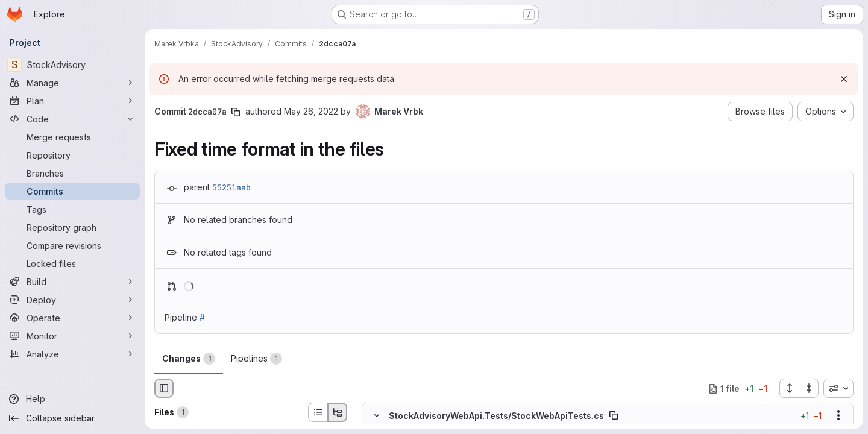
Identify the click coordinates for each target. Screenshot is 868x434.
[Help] (72, 399)
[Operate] (72, 318)
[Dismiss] (844, 79)
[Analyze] (72, 354)
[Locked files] (72, 263)
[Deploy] (72, 300)
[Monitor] (72, 336)
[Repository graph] (72, 227)
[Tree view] (338, 412)
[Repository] (72, 155)
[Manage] (72, 83)
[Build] (72, 281)
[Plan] (72, 101)
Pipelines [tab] (256, 359)
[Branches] (72, 173)
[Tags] (72, 209)
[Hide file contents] (377, 416)
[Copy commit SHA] (236, 112)
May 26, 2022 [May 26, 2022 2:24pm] (311, 111)
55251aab (231, 187)
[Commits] (72, 191)
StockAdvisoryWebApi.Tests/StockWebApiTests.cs (496, 416)
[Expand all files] (789, 388)
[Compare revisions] (72, 245)
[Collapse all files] (809, 388)
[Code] (72, 119)
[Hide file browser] (164, 388)
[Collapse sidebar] (72, 418)
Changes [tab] (189, 359)
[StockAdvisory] (72, 64)
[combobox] (838, 388)
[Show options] (838, 416)
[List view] (318, 412)
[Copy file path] (614, 416)
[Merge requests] (72, 137)
